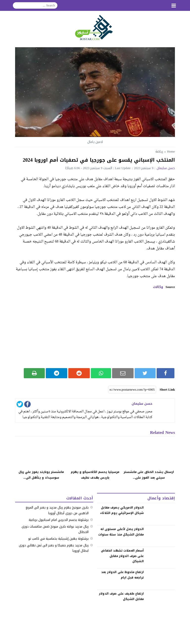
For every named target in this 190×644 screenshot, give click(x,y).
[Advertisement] (95, 329)
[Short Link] (132, 390)
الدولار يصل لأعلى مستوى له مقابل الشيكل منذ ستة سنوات (121, 532)
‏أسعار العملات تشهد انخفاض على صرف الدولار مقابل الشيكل (122, 556)
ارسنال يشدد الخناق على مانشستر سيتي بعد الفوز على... (149, 475)
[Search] (35, 5)
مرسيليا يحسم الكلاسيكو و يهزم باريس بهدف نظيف (95, 475)
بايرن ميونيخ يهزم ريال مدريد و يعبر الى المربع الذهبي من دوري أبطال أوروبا (57, 510)
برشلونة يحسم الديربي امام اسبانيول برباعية (59, 520)
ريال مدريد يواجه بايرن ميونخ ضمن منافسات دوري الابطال (55, 529)
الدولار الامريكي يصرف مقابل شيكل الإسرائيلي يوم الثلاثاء (122, 510)
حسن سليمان (166, 168)
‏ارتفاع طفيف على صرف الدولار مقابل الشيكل (121, 596)
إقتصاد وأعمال (161, 498)
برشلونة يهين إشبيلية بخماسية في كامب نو (58, 539)
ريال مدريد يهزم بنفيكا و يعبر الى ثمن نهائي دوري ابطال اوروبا (54, 548)
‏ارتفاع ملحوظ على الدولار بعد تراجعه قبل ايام (122, 575)
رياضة (159, 151)
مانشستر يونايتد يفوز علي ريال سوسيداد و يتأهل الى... (41, 475)
